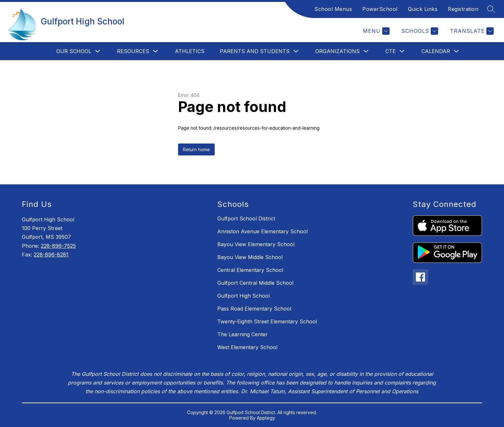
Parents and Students (255, 51)
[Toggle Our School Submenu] (98, 51)
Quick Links (423, 9)
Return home (196, 149)
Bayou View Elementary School (256, 244)
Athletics (190, 51)
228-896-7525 (58, 246)
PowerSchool (380, 9)
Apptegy (266, 418)
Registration (463, 9)
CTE (391, 51)
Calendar (436, 51)
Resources (133, 51)
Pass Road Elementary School (254, 309)
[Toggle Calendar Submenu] (456, 51)
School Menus (333, 9)
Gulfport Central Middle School (255, 283)
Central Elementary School (250, 270)
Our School (74, 51)
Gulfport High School (243, 296)
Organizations (337, 51)
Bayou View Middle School (250, 257)
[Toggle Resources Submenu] (156, 51)
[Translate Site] (471, 31)
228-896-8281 (51, 255)
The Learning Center (243, 334)
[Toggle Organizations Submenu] (366, 51)
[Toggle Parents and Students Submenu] (296, 51)
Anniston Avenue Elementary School (262, 231)
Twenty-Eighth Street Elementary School (267, 321)
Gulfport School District (246, 218)
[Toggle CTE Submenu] (402, 51)
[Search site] (491, 9)
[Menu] (375, 31)
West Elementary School (247, 347)
